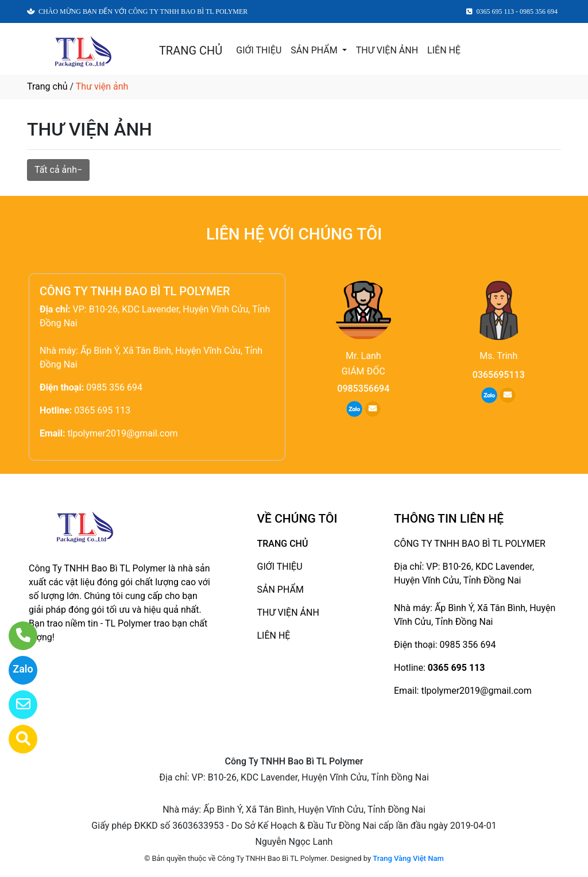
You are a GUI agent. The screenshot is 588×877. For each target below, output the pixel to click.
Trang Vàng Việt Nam (408, 858)
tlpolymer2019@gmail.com (122, 433)
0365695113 (499, 375)
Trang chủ (47, 86)
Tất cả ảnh (56, 170)
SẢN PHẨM (315, 50)
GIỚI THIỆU (259, 50)
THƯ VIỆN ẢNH (387, 50)
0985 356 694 (114, 387)
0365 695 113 (102, 410)
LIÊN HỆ (444, 50)
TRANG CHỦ (191, 51)
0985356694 (363, 389)
